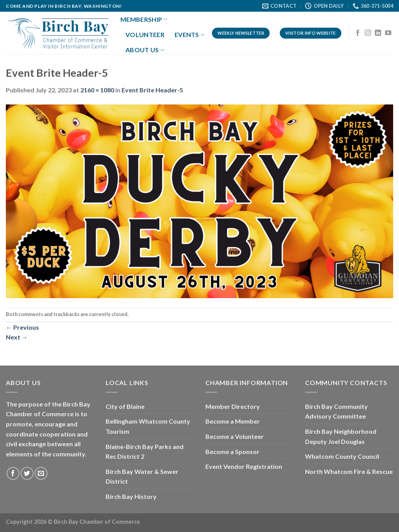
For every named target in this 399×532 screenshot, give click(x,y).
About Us (145, 50)
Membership (144, 19)
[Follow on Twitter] (27, 473)
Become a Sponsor (232, 452)
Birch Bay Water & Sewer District (142, 476)
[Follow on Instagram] (368, 33)
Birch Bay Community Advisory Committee (336, 411)
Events (189, 35)
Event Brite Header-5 (152, 90)
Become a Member (233, 421)
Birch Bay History (131, 496)
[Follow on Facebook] (358, 33)
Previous (22, 327)
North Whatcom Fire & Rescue (349, 471)
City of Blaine (125, 406)
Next (17, 337)
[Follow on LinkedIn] (378, 33)
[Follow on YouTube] (388, 33)
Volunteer (145, 34)
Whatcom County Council (342, 456)
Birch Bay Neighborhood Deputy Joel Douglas (341, 436)
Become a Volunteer (235, 436)
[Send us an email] (41, 473)
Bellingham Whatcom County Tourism (148, 426)
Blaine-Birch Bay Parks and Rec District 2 (145, 452)
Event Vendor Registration (244, 466)
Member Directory (233, 406)
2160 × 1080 (97, 90)
